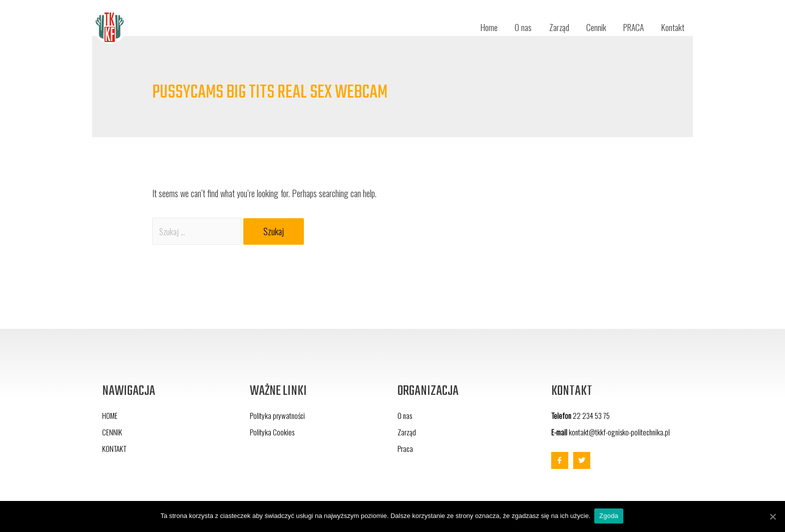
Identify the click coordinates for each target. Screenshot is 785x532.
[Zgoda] (772, 516)
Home (480, 28)
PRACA (631, 28)
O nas (516, 28)
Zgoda (610, 516)
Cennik (591, 28)
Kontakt (672, 28)
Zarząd (552, 28)
